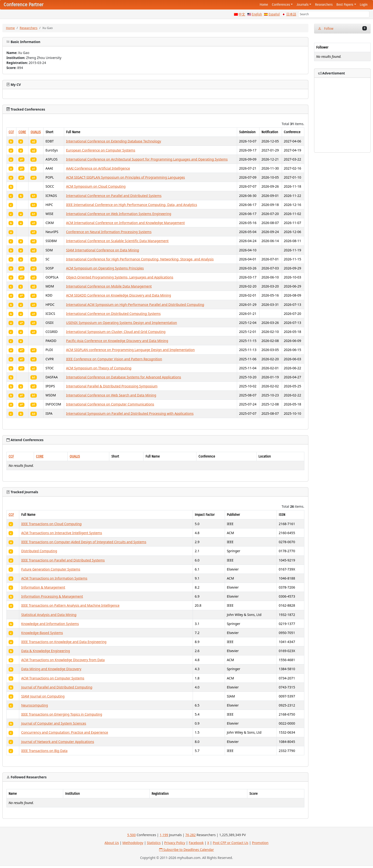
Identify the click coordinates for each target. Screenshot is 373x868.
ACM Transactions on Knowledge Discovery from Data (63, 660)
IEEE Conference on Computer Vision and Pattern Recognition (114, 359)
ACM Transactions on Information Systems (54, 578)
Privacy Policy (175, 843)
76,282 (191, 835)
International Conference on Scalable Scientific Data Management (117, 241)
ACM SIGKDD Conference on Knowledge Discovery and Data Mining (119, 295)
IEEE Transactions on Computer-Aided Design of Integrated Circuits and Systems (84, 542)
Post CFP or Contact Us (230, 843)
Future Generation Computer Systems (51, 569)
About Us (112, 843)
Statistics (154, 843)
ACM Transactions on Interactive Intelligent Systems (62, 533)
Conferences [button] (281, 5)
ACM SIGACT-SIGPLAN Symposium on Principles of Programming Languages (125, 177)
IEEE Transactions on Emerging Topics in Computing (62, 714)
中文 (242, 14)
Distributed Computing (39, 551)
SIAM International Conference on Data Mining (103, 250)
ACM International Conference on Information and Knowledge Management (125, 223)
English (257, 14)
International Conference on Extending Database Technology (114, 141)
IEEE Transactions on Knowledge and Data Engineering (64, 642)
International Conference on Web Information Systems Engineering (119, 214)
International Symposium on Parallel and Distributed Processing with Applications (130, 413)
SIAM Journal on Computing (43, 696)
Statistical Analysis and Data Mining (49, 615)
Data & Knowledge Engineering (45, 651)
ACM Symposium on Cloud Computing (96, 186)
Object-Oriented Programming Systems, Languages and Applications (120, 277)
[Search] (334, 14)
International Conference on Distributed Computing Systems (113, 314)
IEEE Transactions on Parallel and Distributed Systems (63, 560)
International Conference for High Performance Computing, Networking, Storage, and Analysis (140, 259)
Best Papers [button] (345, 5)
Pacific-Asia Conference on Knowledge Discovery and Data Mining (117, 341)
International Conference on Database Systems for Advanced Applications (124, 377)
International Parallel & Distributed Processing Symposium (112, 386)
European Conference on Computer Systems (101, 150)
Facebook (196, 843)
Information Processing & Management (52, 596)
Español (274, 14)
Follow (342, 28)
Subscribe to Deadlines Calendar (187, 850)
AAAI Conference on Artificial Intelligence (98, 168)
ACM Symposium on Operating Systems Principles (105, 268)
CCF (11, 132)
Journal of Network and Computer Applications (58, 742)
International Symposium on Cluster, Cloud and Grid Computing (116, 332)
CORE (22, 132)
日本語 (291, 14)
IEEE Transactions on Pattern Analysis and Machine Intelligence (70, 605)
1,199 (164, 835)
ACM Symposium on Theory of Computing (99, 368)
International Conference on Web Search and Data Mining (111, 395)
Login (364, 5)
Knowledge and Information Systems (50, 624)
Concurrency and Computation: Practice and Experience (65, 732)
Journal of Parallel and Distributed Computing (57, 687)
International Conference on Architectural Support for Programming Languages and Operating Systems (147, 159)
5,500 (131, 835)
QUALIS (36, 132)
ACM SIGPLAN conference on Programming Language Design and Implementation (130, 350)
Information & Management (43, 587)
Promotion (260, 843)
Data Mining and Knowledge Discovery (51, 669)
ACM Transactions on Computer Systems (53, 678)
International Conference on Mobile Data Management (109, 286)
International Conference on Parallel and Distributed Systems (114, 196)
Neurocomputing (35, 705)
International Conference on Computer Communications (110, 404)
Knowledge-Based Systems (42, 633)
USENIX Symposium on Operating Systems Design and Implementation (122, 323)
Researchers (324, 5)
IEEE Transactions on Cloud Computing (51, 524)
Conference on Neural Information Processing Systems (109, 232)
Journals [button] (302, 5)
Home (264, 5)
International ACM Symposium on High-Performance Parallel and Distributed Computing (135, 305)
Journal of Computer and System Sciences (54, 723)
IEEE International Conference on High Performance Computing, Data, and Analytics (132, 205)
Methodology (133, 843)
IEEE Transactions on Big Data (44, 751)
